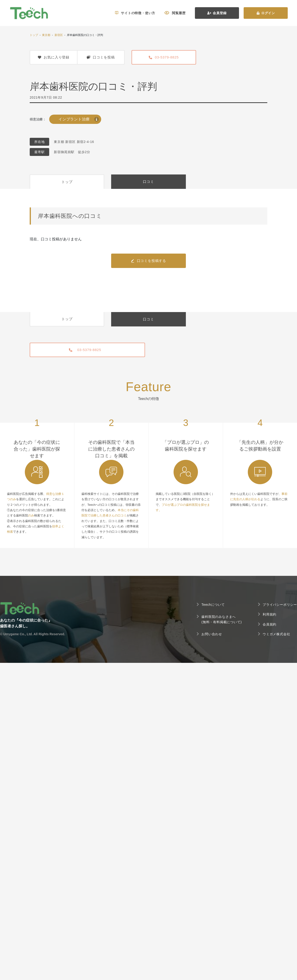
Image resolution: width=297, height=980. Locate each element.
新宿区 (59, 35)
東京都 (46, 35)
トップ (34, 35)
